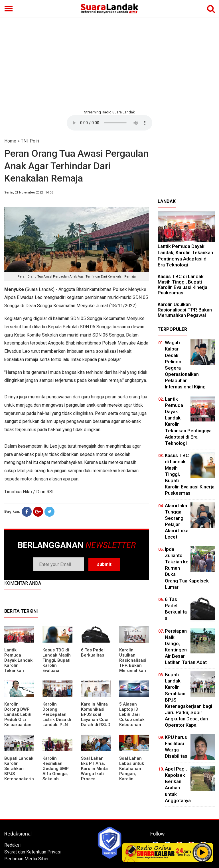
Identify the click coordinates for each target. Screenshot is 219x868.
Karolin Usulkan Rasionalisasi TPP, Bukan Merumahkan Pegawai (133, 663)
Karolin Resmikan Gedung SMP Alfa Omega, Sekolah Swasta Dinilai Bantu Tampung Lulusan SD (57, 779)
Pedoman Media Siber (27, 859)
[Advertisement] (109, 63)
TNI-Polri (30, 141)
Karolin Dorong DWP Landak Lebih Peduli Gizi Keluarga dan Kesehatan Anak (18, 720)
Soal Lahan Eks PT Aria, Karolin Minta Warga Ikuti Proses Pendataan (94, 771)
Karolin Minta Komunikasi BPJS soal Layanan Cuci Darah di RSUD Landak (96, 717)
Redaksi (12, 845)
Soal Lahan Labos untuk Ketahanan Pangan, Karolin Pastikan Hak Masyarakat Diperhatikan (133, 776)
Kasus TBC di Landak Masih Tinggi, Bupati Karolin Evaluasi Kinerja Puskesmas (57, 665)
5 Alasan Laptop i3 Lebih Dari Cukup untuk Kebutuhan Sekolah (132, 717)
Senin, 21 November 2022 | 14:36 (29, 192)
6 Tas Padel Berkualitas (93, 653)
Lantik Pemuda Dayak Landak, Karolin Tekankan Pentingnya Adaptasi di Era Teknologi (19, 668)
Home (10, 141)
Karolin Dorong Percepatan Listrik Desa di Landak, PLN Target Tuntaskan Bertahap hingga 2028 (57, 725)
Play (202, 852)
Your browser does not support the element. (109, 123)
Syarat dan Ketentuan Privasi (33, 852)
